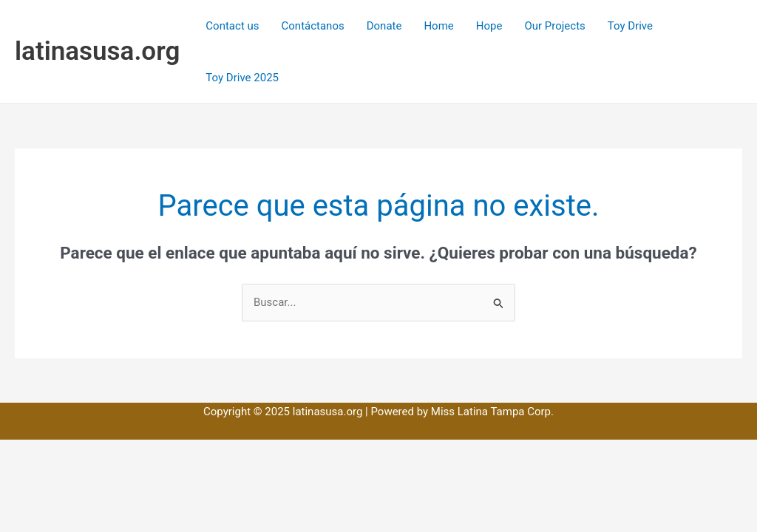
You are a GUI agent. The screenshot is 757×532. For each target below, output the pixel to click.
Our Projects (554, 26)
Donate (384, 26)
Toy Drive (630, 26)
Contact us (232, 26)
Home (438, 26)
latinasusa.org (97, 51)
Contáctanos (313, 26)
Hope (489, 26)
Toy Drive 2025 (242, 78)
